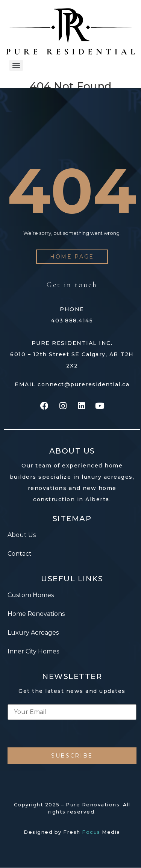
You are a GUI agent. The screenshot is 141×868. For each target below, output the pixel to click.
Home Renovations (36, 614)
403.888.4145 (72, 321)
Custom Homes (31, 595)
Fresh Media (92, 832)
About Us (22, 535)
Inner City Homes (33, 651)
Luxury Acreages (33, 633)
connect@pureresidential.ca (83, 384)
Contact (20, 554)
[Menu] (16, 65)
